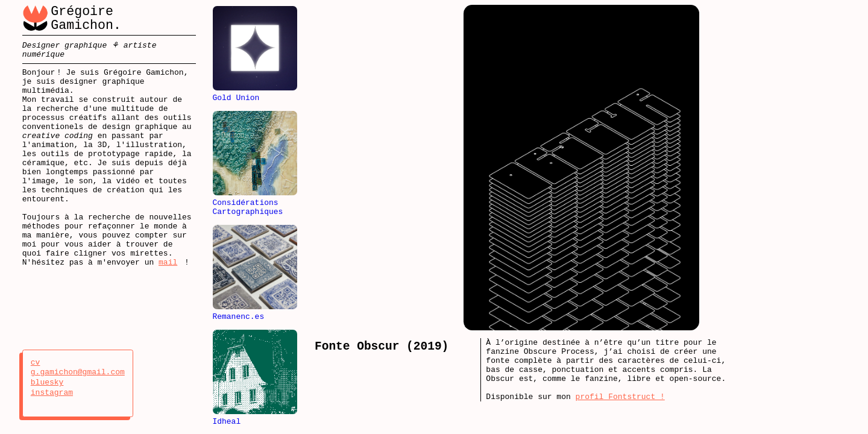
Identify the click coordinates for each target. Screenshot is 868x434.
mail (168, 304)
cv (47, 363)
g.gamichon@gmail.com (78, 373)
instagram (52, 393)
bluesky (47, 383)
